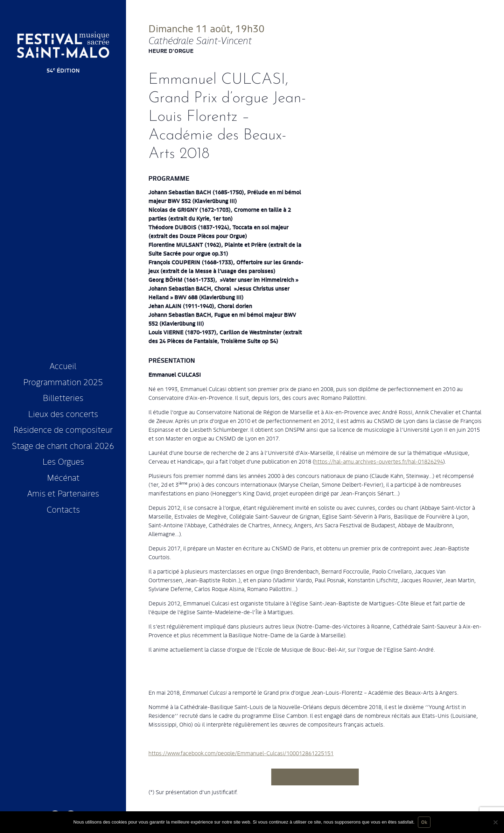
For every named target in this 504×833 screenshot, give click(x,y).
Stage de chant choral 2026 (63, 445)
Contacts (63, 509)
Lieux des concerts (63, 413)
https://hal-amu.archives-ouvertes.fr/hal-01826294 (379, 461)
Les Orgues (63, 461)
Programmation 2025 (63, 381)
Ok (424, 822)
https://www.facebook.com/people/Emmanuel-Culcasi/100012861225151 (241, 753)
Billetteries (63, 397)
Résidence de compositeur (63, 429)
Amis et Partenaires (63, 493)
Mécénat (63, 477)
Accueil (63, 365)
